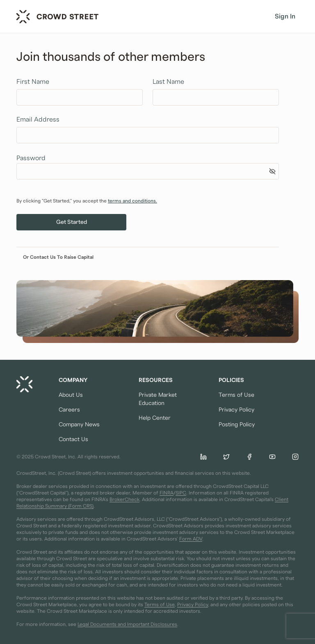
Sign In (285, 16)
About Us (71, 395)
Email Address (38, 120)
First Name (33, 82)
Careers (69, 410)
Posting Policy (237, 425)
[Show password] (272, 171)
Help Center (155, 418)
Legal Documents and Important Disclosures (127, 624)
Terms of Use (236, 395)
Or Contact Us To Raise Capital (58, 257)
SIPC (181, 493)
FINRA (167, 493)
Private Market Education (158, 399)
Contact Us (73, 439)
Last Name (168, 82)
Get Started (72, 222)
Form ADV (191, 539)
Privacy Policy (236, 410)
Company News (79, 425)
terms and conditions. (132, 201)
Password (31, 158)
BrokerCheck (124, 499)
